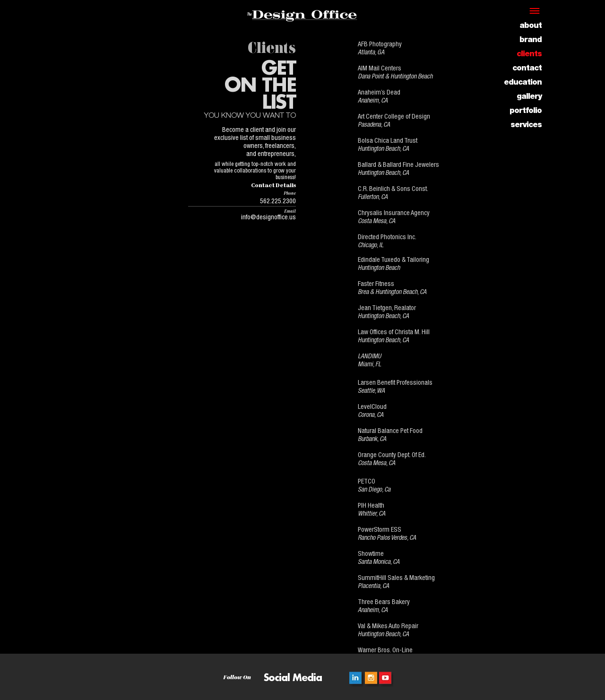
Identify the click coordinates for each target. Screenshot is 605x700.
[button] (536, 11)
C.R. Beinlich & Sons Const (392, 190)
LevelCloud (372, 407)
